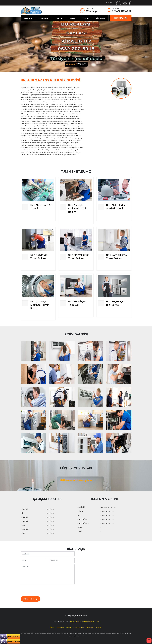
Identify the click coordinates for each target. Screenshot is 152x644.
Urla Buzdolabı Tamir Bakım (39, 257)
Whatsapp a (93, 11)
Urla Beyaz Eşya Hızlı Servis (116, 303)
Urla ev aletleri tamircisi (79, 636)
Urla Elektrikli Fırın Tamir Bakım (79, 257)
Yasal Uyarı (90, 627)
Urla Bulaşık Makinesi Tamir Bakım (77, 209)
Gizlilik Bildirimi (78, 627)
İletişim (53, 627)
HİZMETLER (59, 18)
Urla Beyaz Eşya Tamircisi (88, 633)
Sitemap (99, 627)
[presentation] (36, 590)
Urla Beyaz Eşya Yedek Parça (101, 633)
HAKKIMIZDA (43, 18)
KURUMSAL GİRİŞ (121, 18)
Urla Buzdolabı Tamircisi (49, 633)
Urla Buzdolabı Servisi (37, 633)
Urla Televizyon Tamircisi (77, 303)
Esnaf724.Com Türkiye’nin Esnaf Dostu (85, 621)
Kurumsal (61, 627)
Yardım (69, 627)
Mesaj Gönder (30, 599)
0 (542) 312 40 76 (122, 11)
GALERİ (73, 18)
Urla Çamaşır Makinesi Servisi (61, 633)
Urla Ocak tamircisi (124, 633)
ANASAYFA (28, 18)
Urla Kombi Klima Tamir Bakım (117, 257)
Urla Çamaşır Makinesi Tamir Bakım (39, 305)
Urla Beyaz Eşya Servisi (27, 633)
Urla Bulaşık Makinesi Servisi (75, 633)
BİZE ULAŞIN (101, 18)
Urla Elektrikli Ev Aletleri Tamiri (116, 207)
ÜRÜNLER (86, 18)
